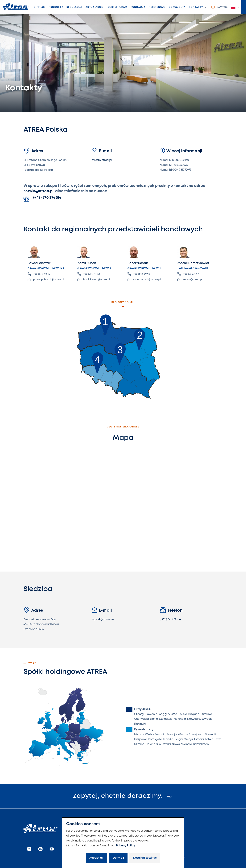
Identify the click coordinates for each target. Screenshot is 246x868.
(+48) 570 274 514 (42, 199)
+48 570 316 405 (89, 274)
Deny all (118, 858)
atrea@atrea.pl (102, 160)
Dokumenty (177, 7)
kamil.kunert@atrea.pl (94, 280)
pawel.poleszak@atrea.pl (46, 280)
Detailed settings (145, 858)
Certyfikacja (118, 7)
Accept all (96, 858)
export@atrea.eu (103, 619)
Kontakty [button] (196, 7)
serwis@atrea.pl (38, 191)
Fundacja (138, 7)
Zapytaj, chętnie (123, 796)
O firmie (39, 7)
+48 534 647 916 (139, 274)
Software (219, 7)
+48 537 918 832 (39, 274)
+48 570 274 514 (188, 274)
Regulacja (74, 7)
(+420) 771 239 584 (170, 619)
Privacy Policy (126, 846)
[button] (235, 7)
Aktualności (95, 7)
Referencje (157, 7)
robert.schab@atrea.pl (144, 280)
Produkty (56, 7)
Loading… (123, 502)
